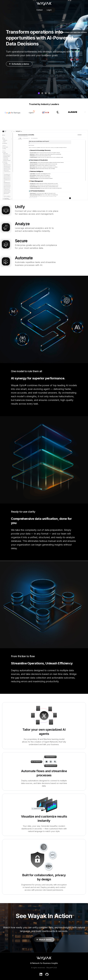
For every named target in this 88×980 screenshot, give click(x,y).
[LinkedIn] (41, 974)
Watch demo (44, 940)
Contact (40, 10)
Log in (49, 10)
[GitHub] (47, 974)
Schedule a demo (19, 64)
